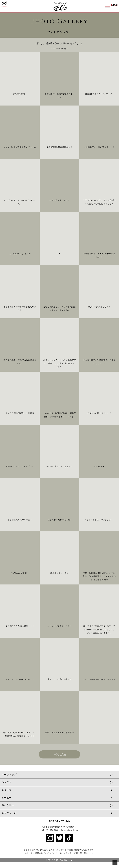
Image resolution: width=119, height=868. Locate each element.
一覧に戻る (60, 755)
